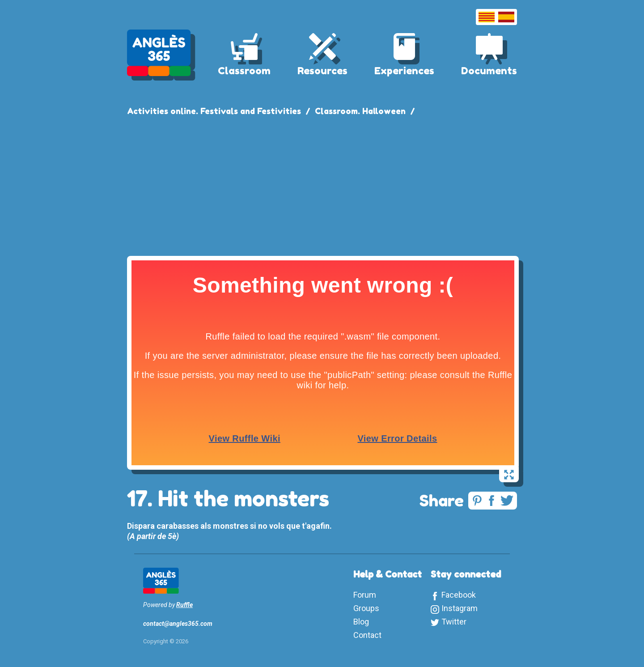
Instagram (460, 608)
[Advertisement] (322, 184)
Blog (361, 622)
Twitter (454, 622)
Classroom (244, 71)
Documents (489, 71)
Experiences (404, 71)
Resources (322, 71)
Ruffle (184, 605)
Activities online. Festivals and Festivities (214, 111)
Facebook (459, 595)
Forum (365, 595)
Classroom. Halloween (360, 111)
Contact (367, 635)
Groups (366, 608)
